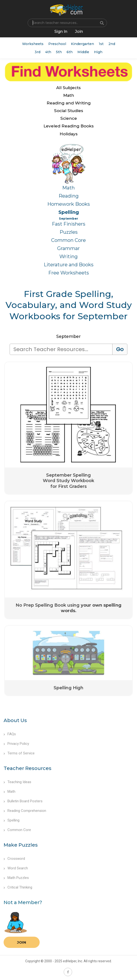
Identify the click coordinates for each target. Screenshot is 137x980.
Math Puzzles (16, 878)
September (68, 219)
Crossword (14, 859)
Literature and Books (69, 265)
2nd (112, 44)
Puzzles (69, 232)
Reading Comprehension (25, 811)
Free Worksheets (69, 273)
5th (59, 52)
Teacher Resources (28, 768)
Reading (69, 196)
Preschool (57, 44)
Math (68, 188)
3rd (37, 52)
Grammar (68, 248)
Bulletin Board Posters (23, 801)
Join (22, 942)
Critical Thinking (18, 887)
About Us (15, 720)
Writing (68, 256)
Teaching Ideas (17, 782)
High (98, 52)
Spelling (69, 212)
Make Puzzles (21, 845)
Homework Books (69, 204)
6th (70, 52)
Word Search (16, 868)
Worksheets (33, 44)
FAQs (10, 734)
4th (48, 52)
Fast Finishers (69, 224)
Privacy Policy (16, 744)
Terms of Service (19, 753)
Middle (83, 52)
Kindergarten (82, 44)
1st (101, 44)
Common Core (68, 240)
